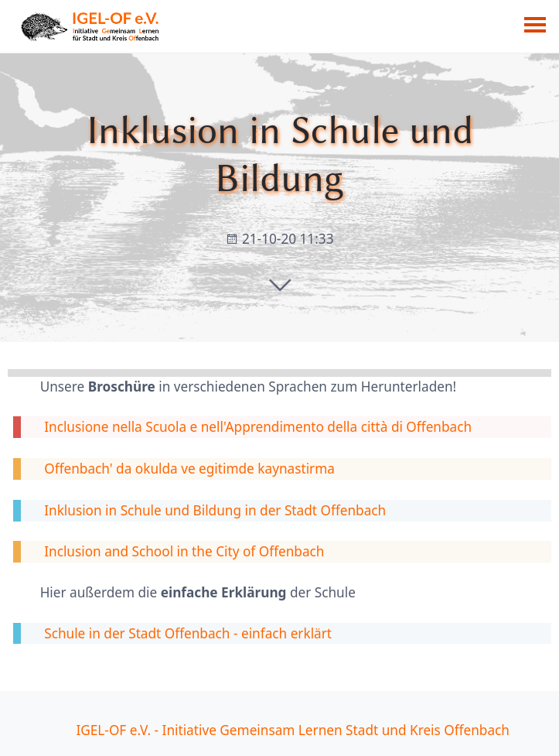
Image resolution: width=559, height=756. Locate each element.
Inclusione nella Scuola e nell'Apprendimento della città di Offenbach (258, 427)
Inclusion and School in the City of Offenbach (184, 551)
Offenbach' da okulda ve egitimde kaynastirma (189, 469)
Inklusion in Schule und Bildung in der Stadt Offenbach (215, 510)
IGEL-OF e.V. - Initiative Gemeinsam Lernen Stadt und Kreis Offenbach (293, 730)
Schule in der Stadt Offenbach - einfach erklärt (188, 633)
